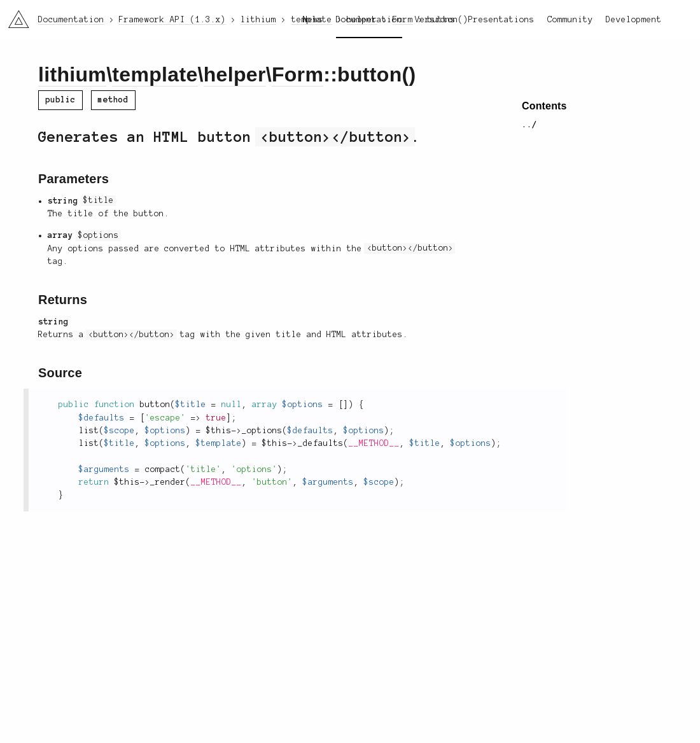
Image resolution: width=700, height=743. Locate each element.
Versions (435, 20)
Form (297, 74)
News (313, 20)
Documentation (369, 20)
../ (529, 125)
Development (634, 20)
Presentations (501, 20)
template (155, 74)
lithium (72, 74)
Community (570, 20)
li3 (14, 15)
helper (235, 74)
